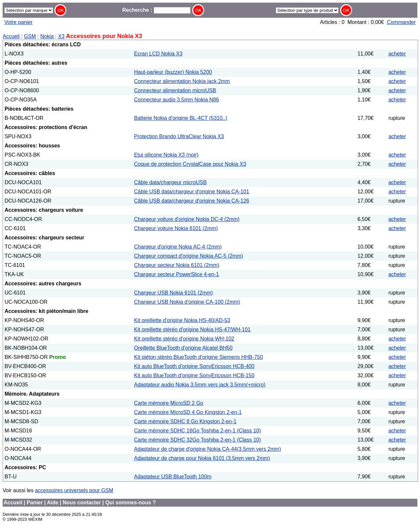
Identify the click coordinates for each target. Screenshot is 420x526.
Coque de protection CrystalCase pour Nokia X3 (190, 164)
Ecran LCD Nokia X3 (158, 54)
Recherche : (156, 10)
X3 (61, 36)
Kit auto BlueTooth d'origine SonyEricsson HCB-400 (194, 366)
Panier (35, 503)
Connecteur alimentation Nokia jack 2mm (182, 81)
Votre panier (18, 22)
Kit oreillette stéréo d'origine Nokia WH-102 (184, 339)
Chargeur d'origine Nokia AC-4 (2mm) (178, 247)
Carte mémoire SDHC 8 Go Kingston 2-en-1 (185, 421)
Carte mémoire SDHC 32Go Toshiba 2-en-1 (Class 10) (198, 440)
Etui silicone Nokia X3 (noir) (167, 155)
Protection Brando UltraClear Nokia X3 (179, 136)
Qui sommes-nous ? (131, 503)
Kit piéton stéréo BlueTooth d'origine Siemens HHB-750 (199, 357)
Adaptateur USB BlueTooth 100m (173, 477)
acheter (397, 54)
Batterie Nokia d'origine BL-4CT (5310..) (181, 118)
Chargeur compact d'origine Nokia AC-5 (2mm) (189, 256)
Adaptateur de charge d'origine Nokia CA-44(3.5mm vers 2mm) (208, 449)
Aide (53, 503)
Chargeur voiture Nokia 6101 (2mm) (176, 228)
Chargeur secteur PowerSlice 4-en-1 (177, 274)
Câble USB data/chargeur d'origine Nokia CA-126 (192, 201)
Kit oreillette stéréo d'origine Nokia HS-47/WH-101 (192, 329)
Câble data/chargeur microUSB (170, 182)
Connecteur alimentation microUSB (175, 90)
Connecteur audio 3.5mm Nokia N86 (177, 100)
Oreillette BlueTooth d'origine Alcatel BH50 (183, 348)
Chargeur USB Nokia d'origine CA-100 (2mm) (187, 302)
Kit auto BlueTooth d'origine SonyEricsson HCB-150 (194, 375)
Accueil (11, 36)
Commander (401, 22)
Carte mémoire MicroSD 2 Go (169, 403)
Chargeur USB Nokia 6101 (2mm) (174, 293)
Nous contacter (82, 503)
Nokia (47, 36)
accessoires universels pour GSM (74, 490)
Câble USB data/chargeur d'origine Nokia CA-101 (192, 192)
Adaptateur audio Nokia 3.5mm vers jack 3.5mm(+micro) (200, 385)
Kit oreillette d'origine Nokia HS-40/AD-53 (182, 320)
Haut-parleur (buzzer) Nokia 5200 (173, 72)
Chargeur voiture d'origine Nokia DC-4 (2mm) (187, 219)
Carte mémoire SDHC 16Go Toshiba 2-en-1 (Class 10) (198, 431)
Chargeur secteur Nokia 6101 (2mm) (177, 265)
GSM (30, 36)
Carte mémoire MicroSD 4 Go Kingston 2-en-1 (188, 412)
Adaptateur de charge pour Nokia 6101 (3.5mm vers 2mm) (202, 458)
